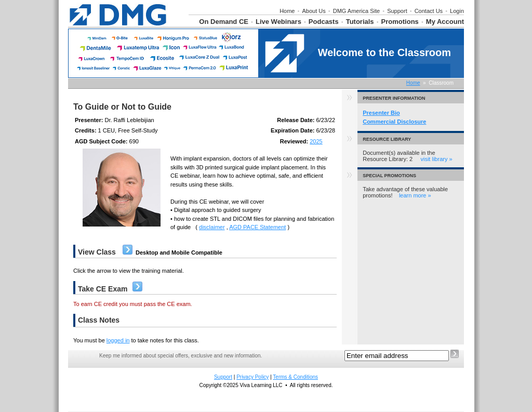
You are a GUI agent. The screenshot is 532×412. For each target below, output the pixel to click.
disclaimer (212, 227)
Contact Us (429, 11)
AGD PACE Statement (257, 227)
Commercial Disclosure (394, 122)
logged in (118, 340)
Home (287, 11)
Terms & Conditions (295, 377)
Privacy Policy (252, 377)
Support (397, 11)
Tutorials (360, 22)
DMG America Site (356, 11)
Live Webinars (278, 22)
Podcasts (324, 22)
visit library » (436, 159)
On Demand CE (224, 22)
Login (457, 11)
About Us (314, 11)
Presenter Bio (381, 113)
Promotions (400, 22)
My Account (445, 22)
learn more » (415, 195)
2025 (316, 141)
